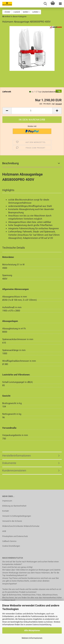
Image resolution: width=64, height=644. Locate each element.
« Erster (7, 12)
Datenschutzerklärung (42, 625)
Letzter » (36, 12)
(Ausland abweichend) (50, 92)
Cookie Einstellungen (11, 546)
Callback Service (9, 541)
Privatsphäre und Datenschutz (15, 536)
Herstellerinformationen (17, 456)
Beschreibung (10, 163)
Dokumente (9, 463)
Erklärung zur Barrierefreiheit (14, 506)
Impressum (7, 501)
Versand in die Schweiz (12, 521)
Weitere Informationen (32, 638)
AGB (4, 531)
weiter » (26, 12)
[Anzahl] (32, 111)
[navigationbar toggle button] (60, 4)
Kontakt (6, 511)
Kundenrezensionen (14, 470)
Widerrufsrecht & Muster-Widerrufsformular (21, 526)
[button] (7, 111)
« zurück (16, 12)
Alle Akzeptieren (32, 630)
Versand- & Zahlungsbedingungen (17, 516)
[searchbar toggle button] (45, 4)
